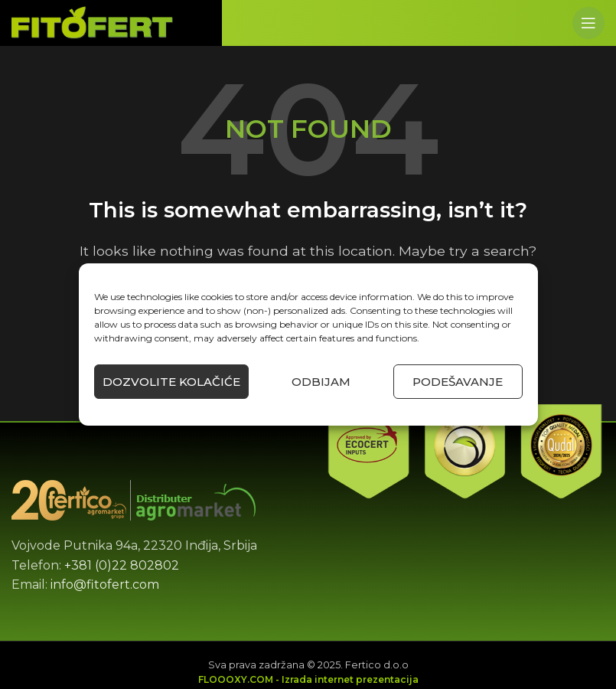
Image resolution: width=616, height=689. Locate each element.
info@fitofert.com (105, 585)
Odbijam (321, 382)
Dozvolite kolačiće (171, 382)
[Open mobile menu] (588, 23)
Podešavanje (458, 382)
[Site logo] (92, 22)
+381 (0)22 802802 (122, 565)
